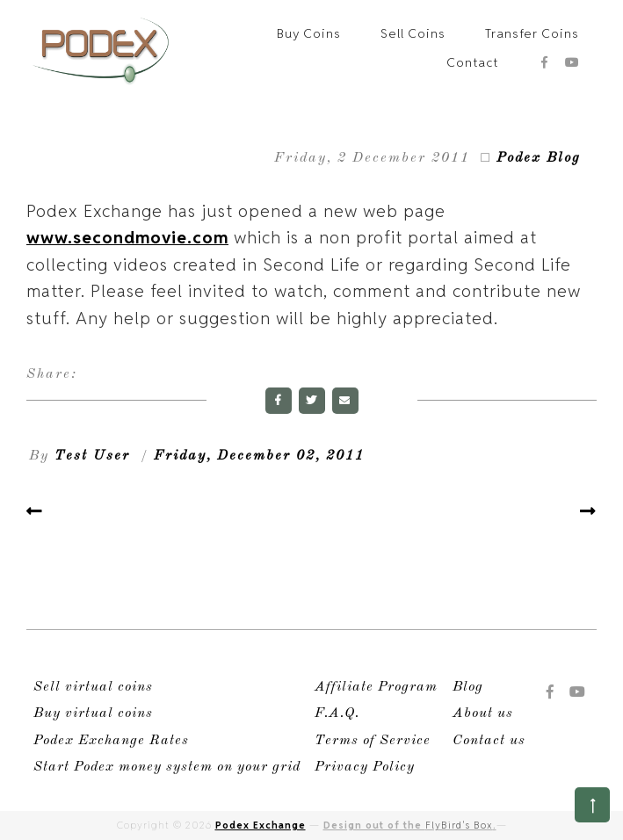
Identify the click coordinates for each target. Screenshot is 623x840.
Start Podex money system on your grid (167, 767)
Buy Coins (309, 33)
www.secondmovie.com (127, 237)
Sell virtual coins (93, 687)
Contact (472, 62)
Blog (468, 687)
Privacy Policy (365, 767)
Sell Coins (413, 33)
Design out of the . (410, 825)
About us (483, 713)
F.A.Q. (337, 713)
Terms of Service (373, 741)
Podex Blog (539, 158)
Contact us (489, 741)
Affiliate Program (376, 687)
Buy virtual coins (93, 713)
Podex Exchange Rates (111, 741)
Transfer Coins (532, 33)
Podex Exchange (261, 825)
